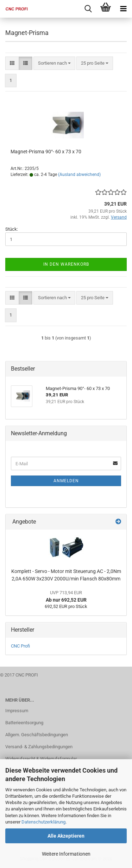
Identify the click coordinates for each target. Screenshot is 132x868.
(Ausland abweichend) (79, 175)
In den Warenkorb (66, 264)
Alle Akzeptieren (66, 836)
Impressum (17, 711)
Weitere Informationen (66, 854)
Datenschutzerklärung (43, 822)
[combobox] (54, 63)
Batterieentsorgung (24, 723)
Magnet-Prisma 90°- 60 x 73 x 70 (46, 152)
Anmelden (66, 481)
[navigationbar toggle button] (123, 9)
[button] (12, 63)
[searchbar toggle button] (88, 9)
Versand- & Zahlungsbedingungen (39, 747)
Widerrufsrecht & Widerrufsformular (41, 759)
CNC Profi (20, 646)
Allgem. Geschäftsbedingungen (37, 735)
